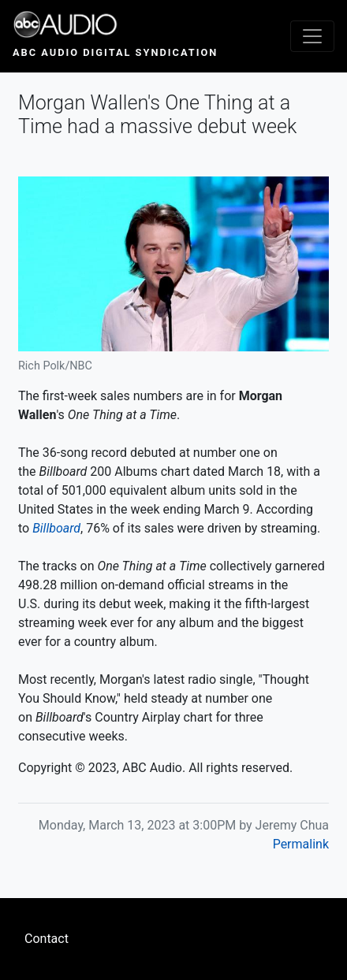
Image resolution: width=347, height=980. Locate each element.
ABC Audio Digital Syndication (115, 52)
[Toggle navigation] (312, 36)
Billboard (56, 528)
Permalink (301, 844)
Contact (47, 939)
